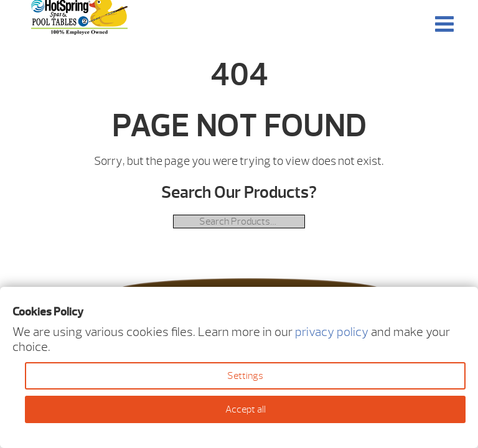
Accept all (246, 409)
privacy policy (332, 332)
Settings (245, 376)
